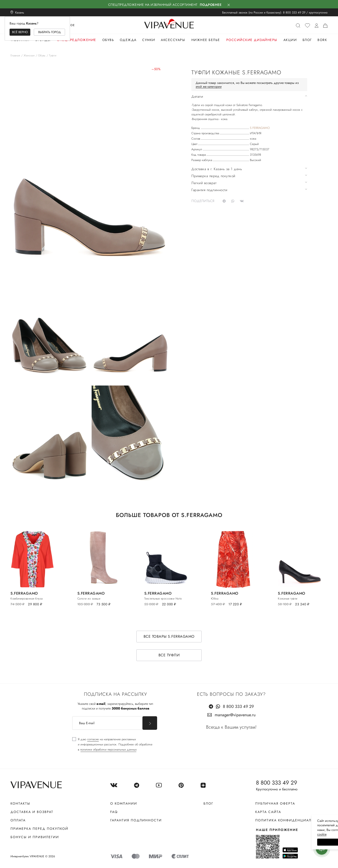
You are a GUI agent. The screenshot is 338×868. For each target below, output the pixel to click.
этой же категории (209, 86)
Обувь (108, 40)
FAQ (114, 812)
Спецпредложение (77, 40)
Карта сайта (268, 812)
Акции (290, 40)
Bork (322, 40)
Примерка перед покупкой (39, 829)
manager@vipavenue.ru (235, 715)
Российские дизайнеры (252, 40)
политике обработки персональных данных (108, 749)
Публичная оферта (275, 803)
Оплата (18, 820)
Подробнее (211, 5)
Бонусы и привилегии (35, 837)
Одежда (128, 40)
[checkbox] (112, 744)
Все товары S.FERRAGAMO (169, 636)
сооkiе (246, 834)
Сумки (149, 40)
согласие (93, 739)
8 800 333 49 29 (294, 12)
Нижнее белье (206, 40)
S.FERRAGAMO (260, 128)
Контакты (20, 803)
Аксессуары (173, 40)
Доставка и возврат (32, 812)
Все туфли (169, 655)
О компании (124, 803)
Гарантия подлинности (136, 820)
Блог (307, 40)
